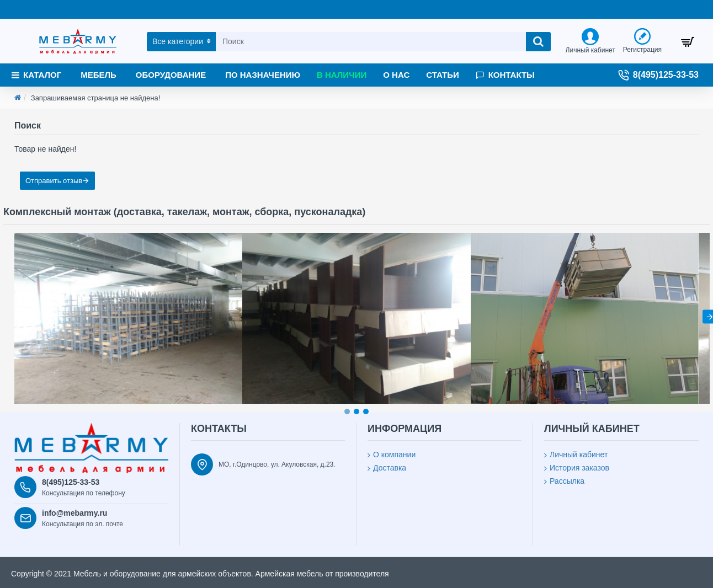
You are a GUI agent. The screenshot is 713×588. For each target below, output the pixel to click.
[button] (347, 411)
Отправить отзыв (54, 181)
